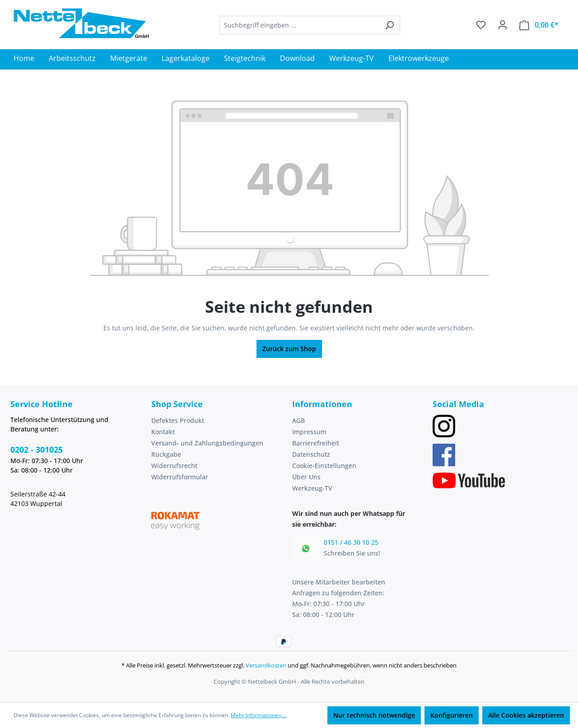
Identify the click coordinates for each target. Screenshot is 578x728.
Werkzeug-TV (312, 488)
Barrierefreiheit (316, 443)
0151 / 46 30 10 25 (351, 542)
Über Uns (306, 477)
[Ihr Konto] (503, 25)
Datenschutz (311, 454)
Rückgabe (166, 454)
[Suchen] (389, 25)
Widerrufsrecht (174, 466)
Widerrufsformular (180, 477)
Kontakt (163, 432)
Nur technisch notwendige (374, 715)
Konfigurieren (452, 715)
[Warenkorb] (539, 25)
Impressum (309, 432)
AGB (298, 420)
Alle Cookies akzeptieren (526, 715)
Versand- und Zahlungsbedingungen (207, 443)
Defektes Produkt (178, 420)
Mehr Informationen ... (259, 715)
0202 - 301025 (37, 450)
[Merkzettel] (481, 25)
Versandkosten (266, 665)
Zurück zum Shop (289, 349)
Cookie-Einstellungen (324, 466)
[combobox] (299, 25)
